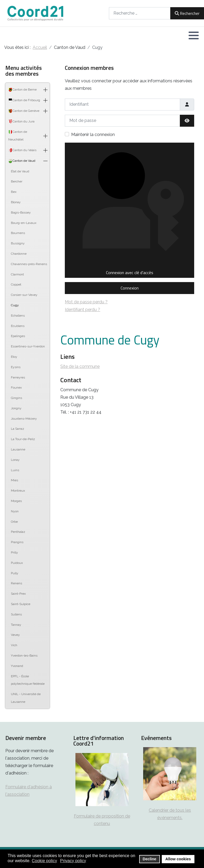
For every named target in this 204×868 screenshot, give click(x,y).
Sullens (16, 614)
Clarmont (17, 274)
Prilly (14, 552)
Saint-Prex (18, 594)
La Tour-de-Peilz (23, 439)
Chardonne (19, 254)
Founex (16, 388)
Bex (14, 192)
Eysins (16, 367)
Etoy (14, 357)
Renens (16, 583)
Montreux (18, 491)
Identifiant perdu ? (82, 310)
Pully (15, 573)
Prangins (17, 542)
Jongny (16, 408)
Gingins (16, 398)
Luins (15, 470)
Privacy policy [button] (73, 861)
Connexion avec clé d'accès (129, 210)
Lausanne (18, 449)
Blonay (16, 202)
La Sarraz (18, 429)
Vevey (15, 635)
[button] (194, 35)
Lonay (15, 460)
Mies (14, 480)
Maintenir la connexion (93, 135)
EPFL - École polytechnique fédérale (28, 680)
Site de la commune (80, 366)
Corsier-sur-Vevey (24, 295)
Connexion (130, 288)
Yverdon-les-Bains (24, 656)
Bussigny (18, 243)
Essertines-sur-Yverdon (28, 346)
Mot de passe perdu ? (86, 302)
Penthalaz (18, 532)
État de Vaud (20, 171)
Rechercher (187, 13)
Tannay (16, 625)
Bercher (17, 181)
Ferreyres (18, 377)
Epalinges (18, 336)
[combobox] (140, 13)
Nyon (15, 511)
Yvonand (17, 666)
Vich (14, 645)
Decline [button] (149, 859)
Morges (16, 501)
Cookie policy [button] (44, 861)
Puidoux (17, 563)
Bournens (18, 233)
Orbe (14, 522)
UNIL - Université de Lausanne (26, 698)
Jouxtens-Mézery (24, 419)
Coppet (16, 284)
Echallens (18, 316)
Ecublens (18, 326)
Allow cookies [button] (178, 859)
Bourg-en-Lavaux (24, 223)
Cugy (15, 305)
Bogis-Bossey (21, 212)
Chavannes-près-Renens (29, 264)
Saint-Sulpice (21, 604)
